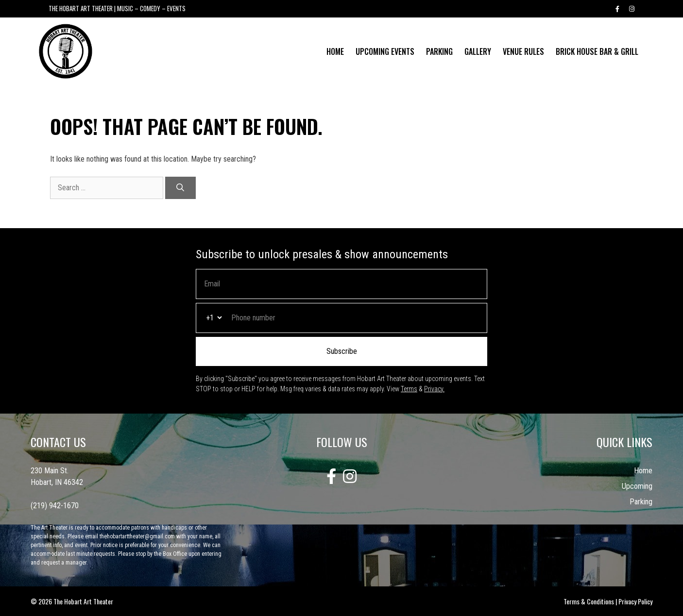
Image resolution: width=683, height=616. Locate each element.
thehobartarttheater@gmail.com (137, 536)
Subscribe (342, 351)
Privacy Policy (635, 601)
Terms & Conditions (589, 601)
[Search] (180, 188)
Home (335, 51)
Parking (439, 51)
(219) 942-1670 (55, 506)
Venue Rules (523, 51)
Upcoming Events (385, 51)
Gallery (478, 51)
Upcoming (637, 486)
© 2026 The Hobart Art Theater (72, 601)
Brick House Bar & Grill (597, 51)
